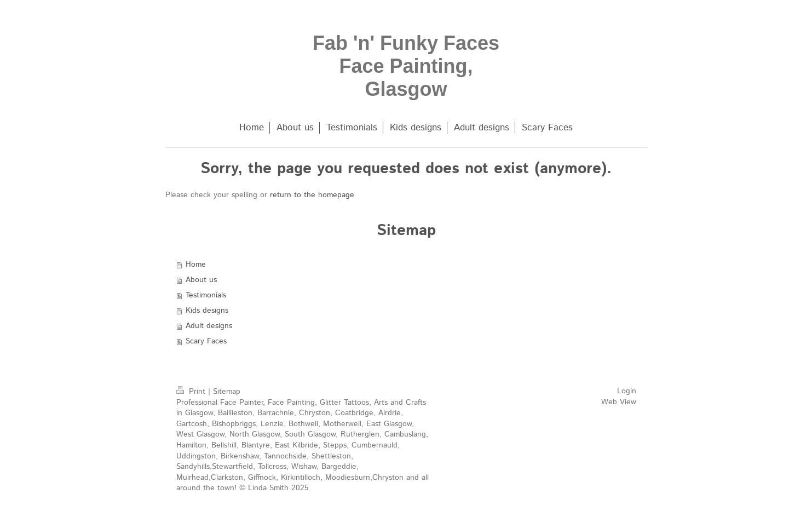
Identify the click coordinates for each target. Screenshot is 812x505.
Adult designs (209, 326)
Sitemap (227, 392)
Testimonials (206, 295)
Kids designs (207, 311)
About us (201, 280)
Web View (619, 402)
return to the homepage (312, 195)
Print (192, 392)
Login (627, 391)
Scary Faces (206, 341)
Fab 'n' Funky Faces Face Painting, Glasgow (406, 66)
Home (196, 265)
